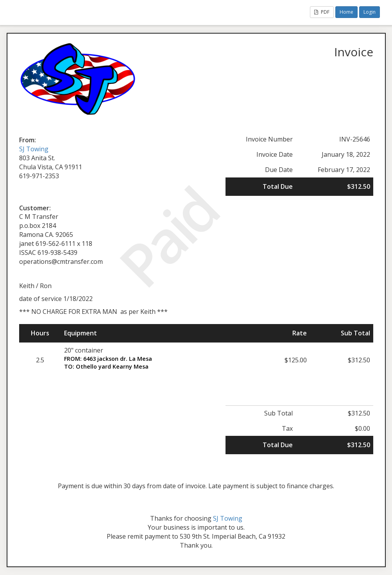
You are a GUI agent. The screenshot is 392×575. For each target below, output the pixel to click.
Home (346, 12)
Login (370, 12)
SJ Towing (34, 149)
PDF (322, 12)
